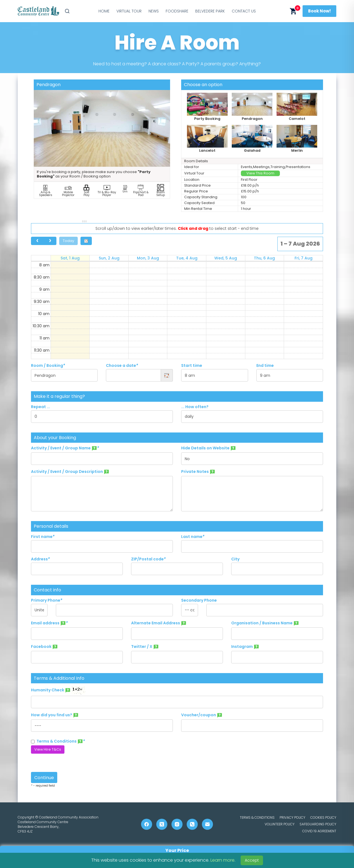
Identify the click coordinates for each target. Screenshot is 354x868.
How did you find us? (55, 715)
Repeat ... (41, 407)
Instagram (245, 647)
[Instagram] (177, 824)
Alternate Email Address (159, 623)
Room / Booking (48, 365)
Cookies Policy (323, 818)
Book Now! (319, 11)
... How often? (195, 407)
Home (104, 11)
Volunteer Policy (280, 824)
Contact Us (244, 11)
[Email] (207, 824)
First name (43, 537)
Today (68, 241)
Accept (252, 860)
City (235, 559)
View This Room (260, 173)
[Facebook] (147, 824)
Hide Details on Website (209, 448)
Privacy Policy (292, 818)
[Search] (67, 11)
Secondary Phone (199, 600)
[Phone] (192, 824)
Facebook (44, 647)
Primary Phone (47, 600)
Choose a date (122, 365)
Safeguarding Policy (318, 824)
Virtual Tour (129, 11)
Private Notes (198, 472)
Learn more (222, 860)
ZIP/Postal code (148, 559)
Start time (192, 365)
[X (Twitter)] (162, 824)
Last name (193, 537)
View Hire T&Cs (48, 749)
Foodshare (177, 11)
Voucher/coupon (202, 715)
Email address (49, 623)
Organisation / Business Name (265, 623)
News (154, 11)
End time (265, 365)
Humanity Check (58, 690)
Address (40, 559)
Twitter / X (145, 647)
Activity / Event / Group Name (65, 448)
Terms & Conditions (58, 741)
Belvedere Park (210, 11)
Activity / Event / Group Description (70, 472)
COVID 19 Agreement (319, 831)
